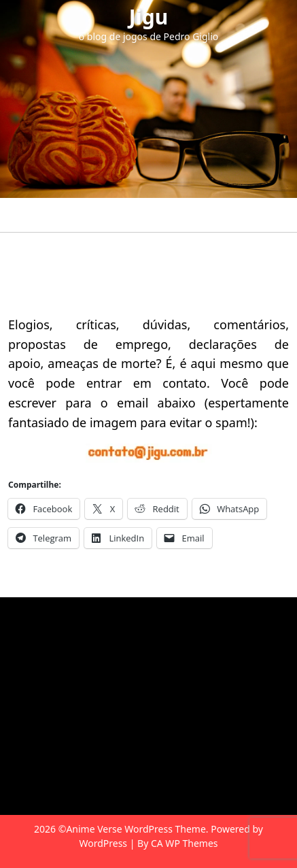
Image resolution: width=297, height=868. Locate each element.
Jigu (148, 17)
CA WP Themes (185, 843)
